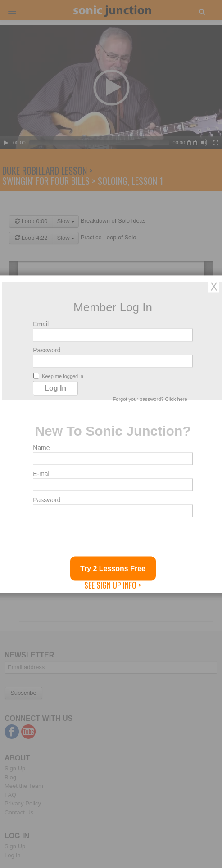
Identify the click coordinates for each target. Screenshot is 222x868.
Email (41, 324)
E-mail (42, 473)
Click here (176, 399)
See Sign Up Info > (113, 585)
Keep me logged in (58, 376)
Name (41, 447)
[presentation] (101, 539)
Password (47, 350)
